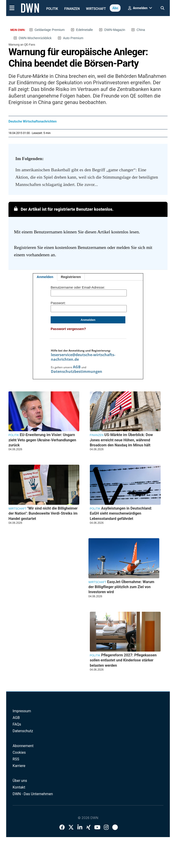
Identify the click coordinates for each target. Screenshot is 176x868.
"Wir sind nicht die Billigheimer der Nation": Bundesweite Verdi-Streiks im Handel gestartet (43, 513)
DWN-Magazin (115, 30)
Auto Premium (73, 38)
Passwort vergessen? (68, 329)
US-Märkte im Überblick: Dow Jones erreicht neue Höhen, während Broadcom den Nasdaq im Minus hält (121, 440)
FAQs (17, 724)
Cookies (19, 752)
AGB (77, 367)
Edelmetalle (84, 30)
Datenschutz (23, 731)
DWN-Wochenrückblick (35, 38)
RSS (16, 759)
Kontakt (19, 787)
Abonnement (23, 746)
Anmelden (45, 277)
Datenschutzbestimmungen (77, 371)
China (141, 30)
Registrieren (71, 277)
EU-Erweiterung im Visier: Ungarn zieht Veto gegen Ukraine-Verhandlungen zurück (42, 440)
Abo (115, 8)
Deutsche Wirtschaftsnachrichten (33, 121)
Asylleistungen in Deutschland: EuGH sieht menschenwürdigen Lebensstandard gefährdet (121, 513)
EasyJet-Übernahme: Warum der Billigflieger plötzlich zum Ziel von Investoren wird (121, 587)
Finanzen (72, 9)
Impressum (22, 711)
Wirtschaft (96, 9)
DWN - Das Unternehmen (33, 794)
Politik (52, 9)
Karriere (19, 766)
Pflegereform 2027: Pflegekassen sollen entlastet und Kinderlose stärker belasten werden (123, 660)
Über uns (20, 781)
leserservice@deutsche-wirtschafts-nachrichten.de (83, 357)
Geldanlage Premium (50, 30)
